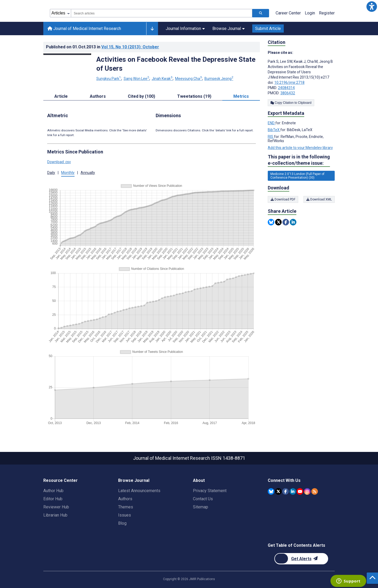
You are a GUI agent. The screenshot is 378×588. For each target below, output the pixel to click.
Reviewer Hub (56, 507)
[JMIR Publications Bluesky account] (271, 491)
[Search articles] (261, 13)
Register (327, 13)
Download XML (319, 199)
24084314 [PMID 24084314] (286, 88)
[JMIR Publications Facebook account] (285, 491)
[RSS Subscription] (315, 491)
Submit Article (268, 29)
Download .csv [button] (59, 162)
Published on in (103, 47)
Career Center (288, 13)
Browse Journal (229, 29)
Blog (122, 523)
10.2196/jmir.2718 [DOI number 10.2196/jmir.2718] (289, 82)
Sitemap (201, 507)
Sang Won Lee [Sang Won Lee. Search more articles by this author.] (137, 79)
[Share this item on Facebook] (286, 222)
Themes (126, 507)
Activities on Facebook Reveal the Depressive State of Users (176, 64)
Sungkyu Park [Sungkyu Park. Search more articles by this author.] (109, 79)
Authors (125, 499)
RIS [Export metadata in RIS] (271, 137)
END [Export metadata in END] (272, 123)
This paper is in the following (299, 160)
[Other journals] (152, 29)
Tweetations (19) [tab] (194, 96)
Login (310, 13)
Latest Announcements (139, 491)
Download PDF (283, 199)
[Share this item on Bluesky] (271, 222)
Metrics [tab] (241, 96)
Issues (125, 515)
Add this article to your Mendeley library (300, 148)
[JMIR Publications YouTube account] (300, 491)
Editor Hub (53, 499)
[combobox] (162, 13)
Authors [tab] (98, 96)
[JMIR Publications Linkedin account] (293, 491)
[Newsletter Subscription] (301, 559)
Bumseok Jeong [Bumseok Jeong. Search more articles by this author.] (219, 79)
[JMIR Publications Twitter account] (278, 491)
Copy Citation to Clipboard (291, 103)
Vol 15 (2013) (130, 47)
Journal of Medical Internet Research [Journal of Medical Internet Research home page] (84, 29)
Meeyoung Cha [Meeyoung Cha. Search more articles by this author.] (189, 79)
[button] (372, 6)
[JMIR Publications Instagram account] (307, 491)
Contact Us (203, 499)
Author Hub (53, 491)
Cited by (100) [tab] (141, 96)
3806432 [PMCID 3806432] (288, 93)
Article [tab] (61, 96)
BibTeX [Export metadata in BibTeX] (274, 130)
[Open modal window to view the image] (67, 54)
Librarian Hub (55, 515)
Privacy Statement (210, 491)
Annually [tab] (88, 173)
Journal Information (185, 29)
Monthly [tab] (68, 173)
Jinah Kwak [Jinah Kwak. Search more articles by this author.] (162, 79)
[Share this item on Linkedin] (293, 222)
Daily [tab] (51, 173)
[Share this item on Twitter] (278, 222)
